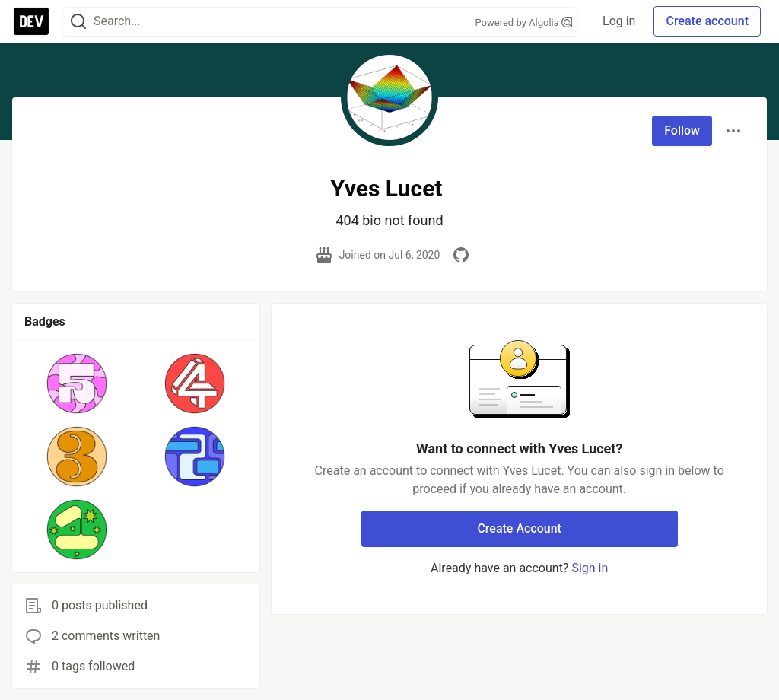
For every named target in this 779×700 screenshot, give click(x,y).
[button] (77, 383)
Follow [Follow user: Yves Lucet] (682, 130)
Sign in (590, 568)
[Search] (78, 22)
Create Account (519, 528)
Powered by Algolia (524, 22)
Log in (619, 21)
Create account (707, 21)
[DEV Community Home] (31, 21)
